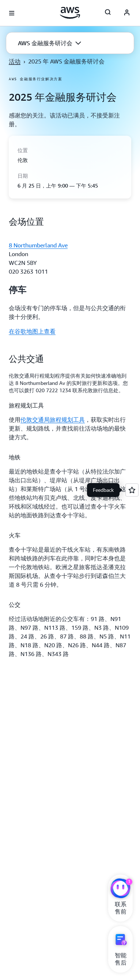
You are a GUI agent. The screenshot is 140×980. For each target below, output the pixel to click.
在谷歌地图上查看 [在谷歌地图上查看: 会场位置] (32, 331)
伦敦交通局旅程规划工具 (53, 420)
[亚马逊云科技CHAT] (120, 889)
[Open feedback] (132, 490)
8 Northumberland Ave (38, 245)
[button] (50, 43)
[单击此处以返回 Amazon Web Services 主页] (70, 13)
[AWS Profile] (127, 13)
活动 (15, 61)
